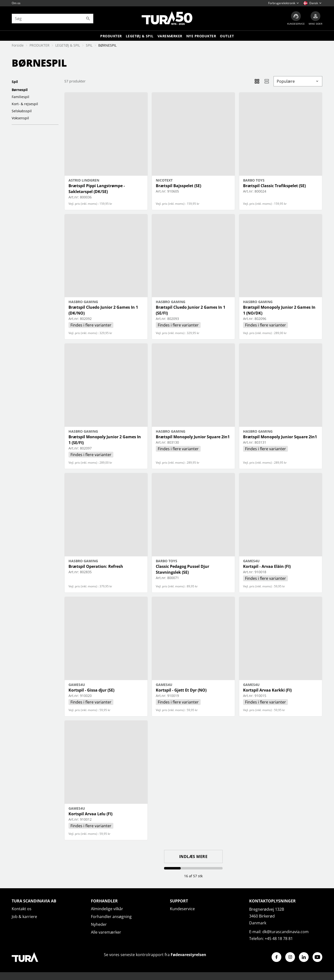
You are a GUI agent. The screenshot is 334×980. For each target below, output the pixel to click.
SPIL (89, 45)
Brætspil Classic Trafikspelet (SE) (274, 186)
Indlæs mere (193, 857)
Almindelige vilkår (107, 909)
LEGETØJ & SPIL (140, 36)
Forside (18, 45)
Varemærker (170, 36)
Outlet (227, 36)
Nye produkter (201, 36)
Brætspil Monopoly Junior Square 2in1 (193, 437)
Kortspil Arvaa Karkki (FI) (267, 690)
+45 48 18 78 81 (279, 939)
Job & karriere (24, 917)
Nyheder (99, 924)
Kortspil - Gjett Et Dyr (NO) (181, 690)
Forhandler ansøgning (111, 917)
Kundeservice (182, 909)
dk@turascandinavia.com (285, 932)
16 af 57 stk (193, 876)
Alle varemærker (106, 932)
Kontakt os (22, 909)
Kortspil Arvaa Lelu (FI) (90, 814)
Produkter (111, 36)
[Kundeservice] (296, 18)
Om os (16, 3)
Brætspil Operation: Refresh (96, 566)
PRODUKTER (39, 45)
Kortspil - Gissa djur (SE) (91, 690)
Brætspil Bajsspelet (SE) (178, 186)
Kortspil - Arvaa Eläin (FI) (267, 566)
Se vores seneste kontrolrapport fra (155, 955)
